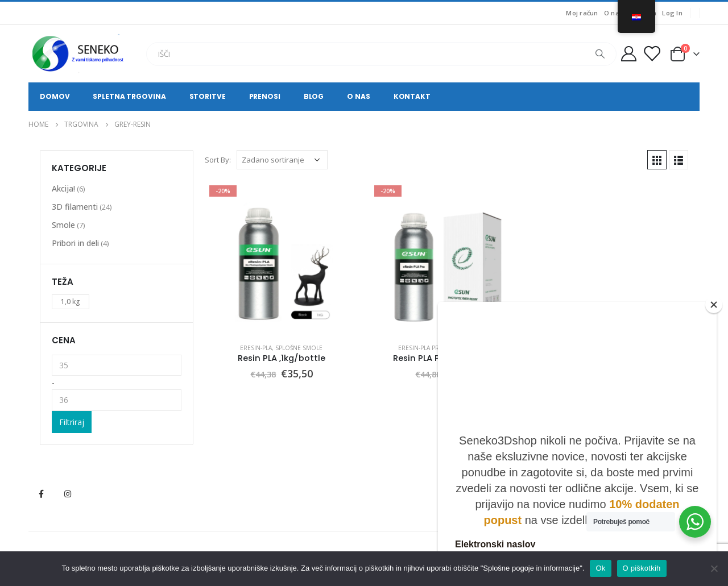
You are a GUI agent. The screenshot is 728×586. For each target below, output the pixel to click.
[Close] (714, 305)
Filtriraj (72, 422)
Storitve (208, 96)
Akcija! (63, 188)
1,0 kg (71, 302)
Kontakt (412, 96)
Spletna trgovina (129, 96)
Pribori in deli (75, 243)
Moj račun (582, 13)
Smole (63, 225)
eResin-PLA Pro (421, 348)
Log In (672, 13)
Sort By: (218, 160)
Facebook (41, 494)
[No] (714, 568)
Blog (314, 96)
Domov (55, 96)
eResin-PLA (256, 348)
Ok (600, 568)
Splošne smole (299, 348)
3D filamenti (75, 207)
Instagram (68, 494)
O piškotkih (642, 568)
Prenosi (265, 96)
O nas (613, 13)
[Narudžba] (282, 160)
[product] (282, 257)
